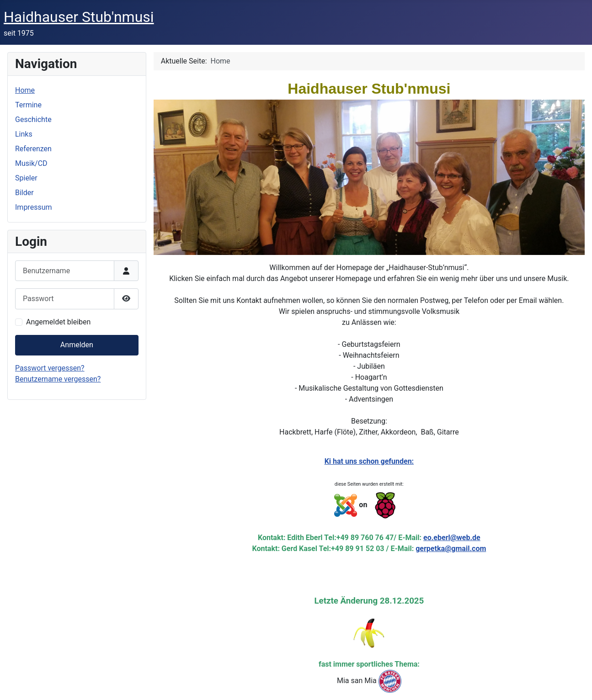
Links (24, 134)
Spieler (26, 178)
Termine (28, 105)
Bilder (24, 193)
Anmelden (77, 345)
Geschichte (33, 119)
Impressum (34, 207)
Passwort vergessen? (50, 368)
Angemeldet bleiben (58, 322)
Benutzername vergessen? (58, 379)
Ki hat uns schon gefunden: (369, 461)
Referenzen (33, 149)
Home (25, 90)
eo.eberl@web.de (452, 538)
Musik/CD (31, 163)
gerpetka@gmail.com (451, 549)
